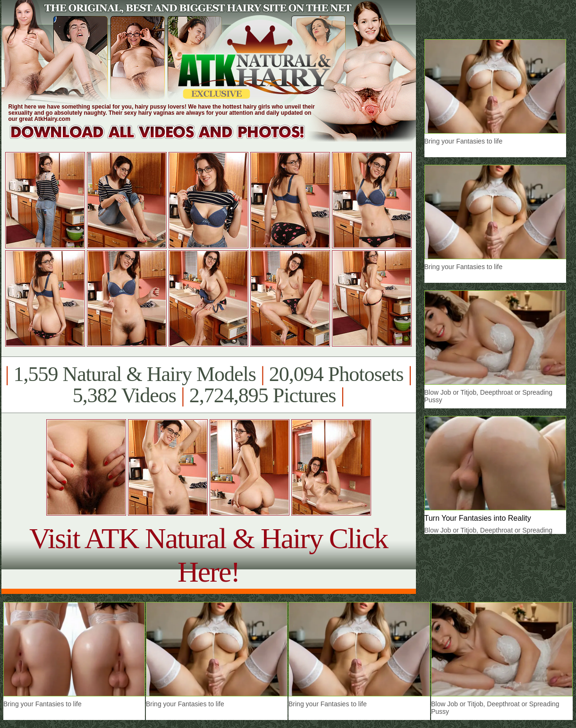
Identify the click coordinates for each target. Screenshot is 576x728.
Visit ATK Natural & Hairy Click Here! (208, 555)
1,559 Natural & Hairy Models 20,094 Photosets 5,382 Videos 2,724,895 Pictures (208, 385)
